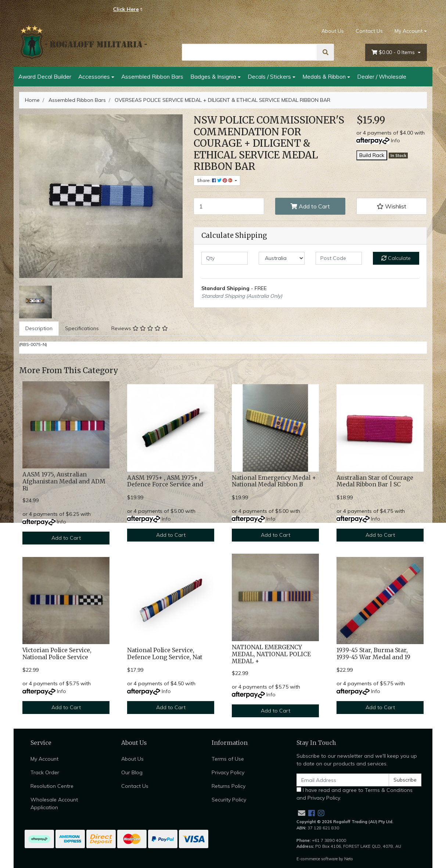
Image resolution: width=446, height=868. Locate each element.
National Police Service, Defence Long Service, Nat (165, 654)
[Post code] (339, 258)
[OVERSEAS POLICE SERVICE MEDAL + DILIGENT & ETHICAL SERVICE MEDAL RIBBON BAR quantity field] (229, 206)
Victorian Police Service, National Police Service (57, 654)
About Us (333, 31)
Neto (349, 859)
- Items (394, 52)
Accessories (94, 76)
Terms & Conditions (389, 790)
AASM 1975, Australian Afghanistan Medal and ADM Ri (64, 481)
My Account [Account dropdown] (409, 31)
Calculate (396, 258)
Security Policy (229, 800)
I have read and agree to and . (355, 794)
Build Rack (372, 155)
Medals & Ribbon (324, 76)
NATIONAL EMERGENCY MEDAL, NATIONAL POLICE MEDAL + (271, 654)
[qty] (224, 258)
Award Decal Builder (45, 76)
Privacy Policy (228, 772)
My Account (44, 759)
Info (395, 140)
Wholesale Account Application (54, 803)
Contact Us (369, 31)
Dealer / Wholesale (382, 76)
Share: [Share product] (215, 180)
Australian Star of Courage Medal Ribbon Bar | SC (375, 481)
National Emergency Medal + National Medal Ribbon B (274, 481)
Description (39, 328)
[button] (392, 206)
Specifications (82, 328)
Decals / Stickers (269, 76)
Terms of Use (228, 759)
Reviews (140, 328)
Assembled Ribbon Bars (152, 76)
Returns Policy (229, 786)
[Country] (282, 258)
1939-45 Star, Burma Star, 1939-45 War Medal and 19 (373, 654)
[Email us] (302, 813)
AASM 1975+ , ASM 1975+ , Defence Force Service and (165, 481)
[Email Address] (343, 780)
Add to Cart (310, 206)
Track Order (45, 772)
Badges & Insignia (213, 76)
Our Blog (132, 772)
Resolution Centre (52, 786)
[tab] (39, 328)
